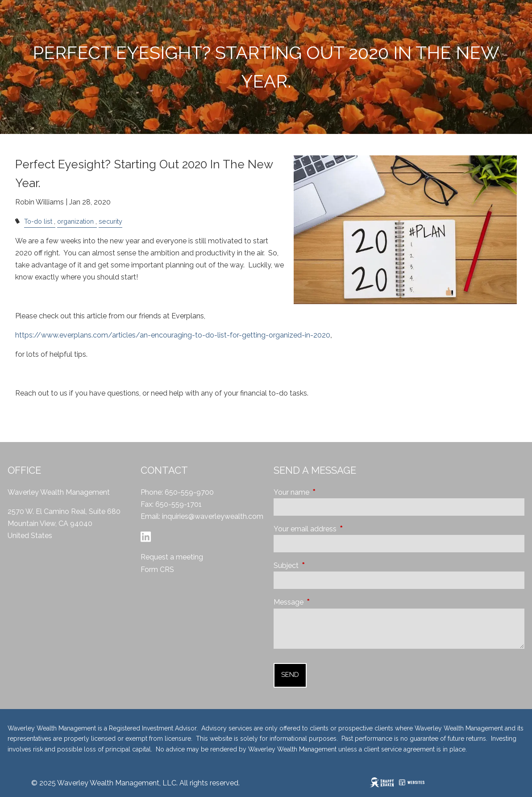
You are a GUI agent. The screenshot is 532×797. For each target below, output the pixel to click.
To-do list (38, 221)
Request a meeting (172, 557)
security (110, 221)
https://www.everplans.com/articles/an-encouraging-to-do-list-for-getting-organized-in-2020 (173, 335)
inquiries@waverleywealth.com (213, 516)
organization (75, 221)
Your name (325, 492)
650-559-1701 (179, 504)
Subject (320, 565)
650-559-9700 (189, 492)
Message (322, 602)
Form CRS (157, 570)
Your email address (339, 529)
